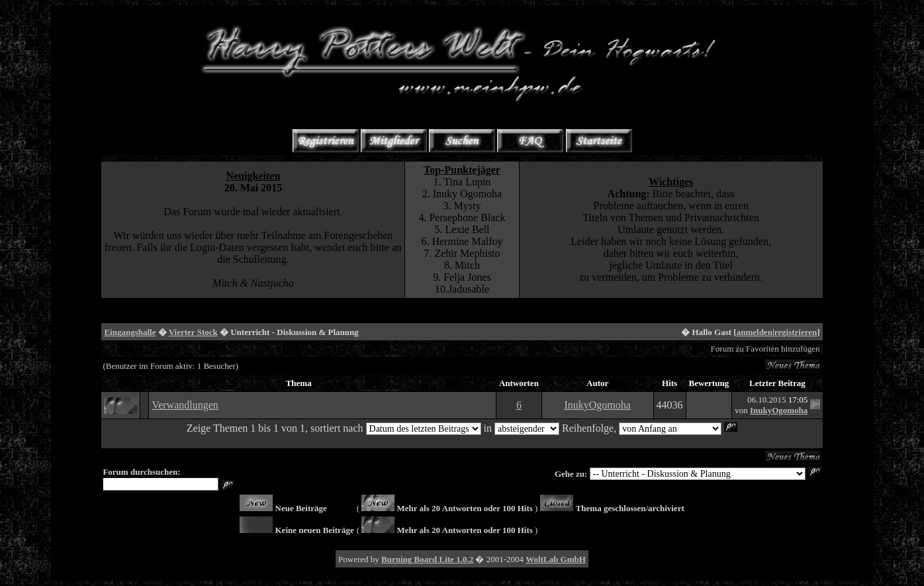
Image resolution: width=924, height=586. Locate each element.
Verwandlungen (185, 405)
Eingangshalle (130, 332)
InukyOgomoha (597, 405)
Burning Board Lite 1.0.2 (427, 559)
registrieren (796, 332)
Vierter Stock (193, 332)
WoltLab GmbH (556, 559)
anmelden (755, 332)
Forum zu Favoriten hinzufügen (765, 349)
